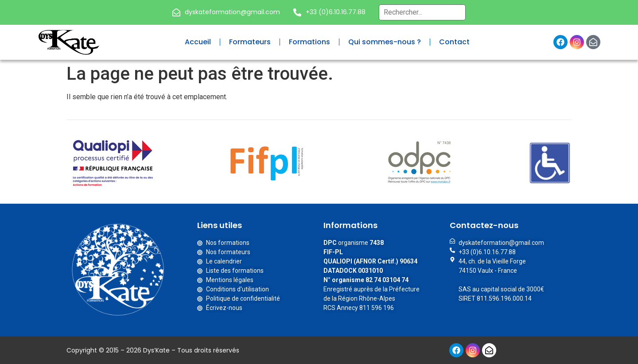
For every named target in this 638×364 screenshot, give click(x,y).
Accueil (198, 42)
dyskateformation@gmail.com (232, 12)
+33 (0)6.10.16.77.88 (336, 12)
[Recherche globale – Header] (422, 12)
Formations (309, 42)
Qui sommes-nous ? (385, 42)
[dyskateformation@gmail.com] (176, 12)
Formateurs (250, 42)
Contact (454, 42)
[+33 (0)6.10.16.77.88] (297, 12)
